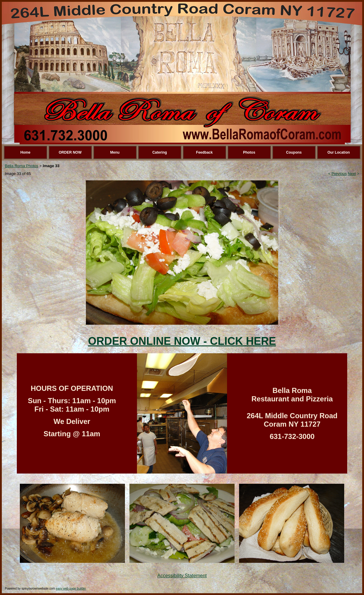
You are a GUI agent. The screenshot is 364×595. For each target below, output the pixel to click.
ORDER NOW (70, 152)
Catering (160, 152)
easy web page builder (71, 589)
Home (25, 152)
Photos (249, 152)
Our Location (339, 152)
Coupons (294, 152)
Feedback (204, 152)
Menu (115, 152)
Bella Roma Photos (21, 166)
